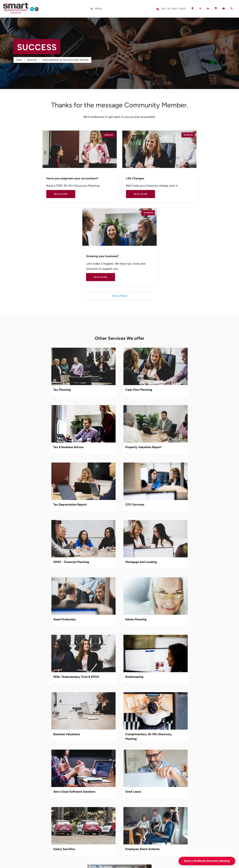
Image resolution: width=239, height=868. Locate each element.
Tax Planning (30, 312)
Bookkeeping (169, 484)
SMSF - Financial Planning (39, 427)
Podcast (90, 747)
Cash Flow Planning (104, 312)
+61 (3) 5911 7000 (165, 7)
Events (89, 753)
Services (32, 60)
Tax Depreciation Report (107, 369)
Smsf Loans (29, 599)
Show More (119, 218)
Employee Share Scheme (177, 599)
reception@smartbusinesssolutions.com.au (45, 724)
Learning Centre (95, 741)
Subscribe (202, 765)
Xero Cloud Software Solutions (181, 541)
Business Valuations (35, 541)
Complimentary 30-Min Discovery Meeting (65, 60)
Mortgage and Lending (107, 427)
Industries (91, 735)
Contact (90, 759)
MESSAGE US (18, 758)
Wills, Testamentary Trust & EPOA (114, 484)
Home (19, 60)
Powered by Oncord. (87, 857)
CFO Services (169, 369)
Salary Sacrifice (102, 599)
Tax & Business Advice (175, 312)
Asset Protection (171, 427)
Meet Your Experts (96, 722)
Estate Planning (32, 484)
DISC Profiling (100, 656)
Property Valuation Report (39, 369)
